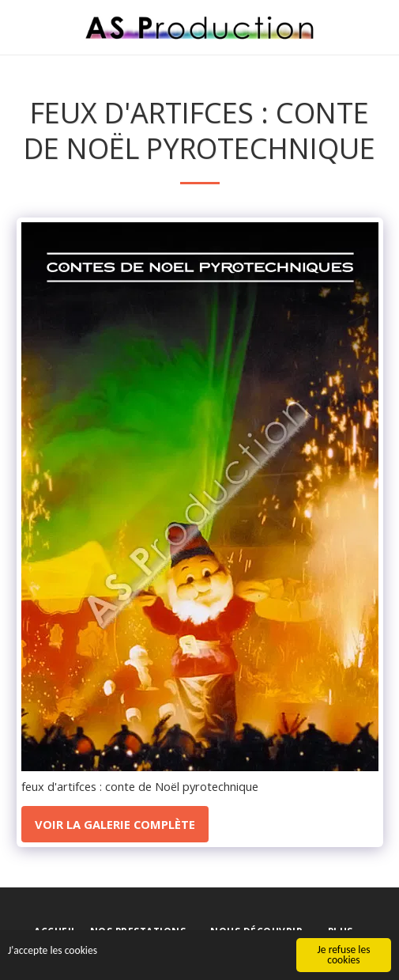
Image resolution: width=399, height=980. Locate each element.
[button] (17, 26)
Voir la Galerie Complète (115, 824)
